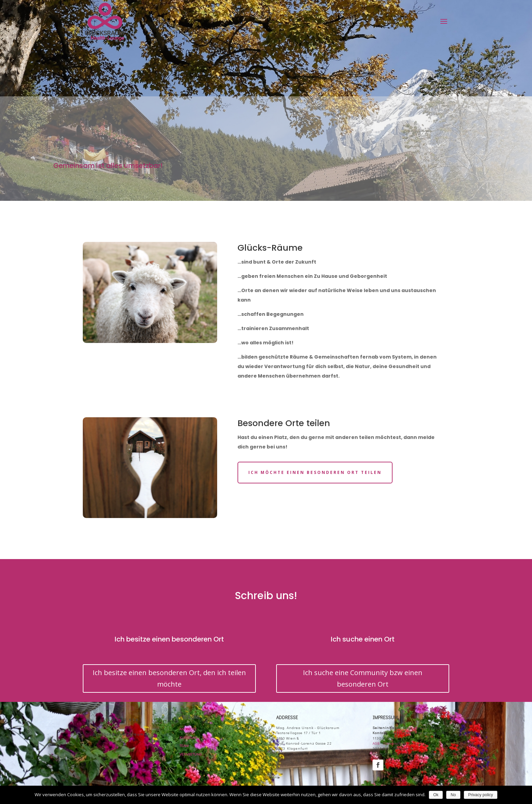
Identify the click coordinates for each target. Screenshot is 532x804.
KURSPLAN (188, 737)
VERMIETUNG (191, 754)
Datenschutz (396, 743)
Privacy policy (481, 795)
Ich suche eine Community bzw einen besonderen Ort (363, 678)
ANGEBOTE (188, 729)
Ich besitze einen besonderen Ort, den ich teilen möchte (169, 678)
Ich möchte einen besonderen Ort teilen (315, 472)
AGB (377, 743)
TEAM (184, 745)
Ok (436, 795)
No (453, 795)
